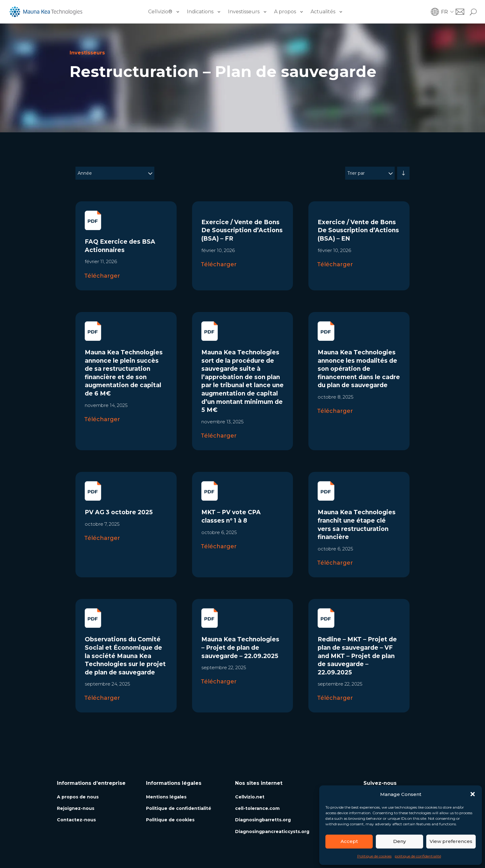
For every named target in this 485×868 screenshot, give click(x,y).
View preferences (451, 841)
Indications (200, 12)
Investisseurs (244, 12)
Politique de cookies (374, 856)
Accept (349, 841)
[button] (473, 794)
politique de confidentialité (418, 856)
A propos (285, 12)
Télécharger (102, 276)
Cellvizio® (160, 12)
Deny (399, 841)
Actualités (323, 12)
